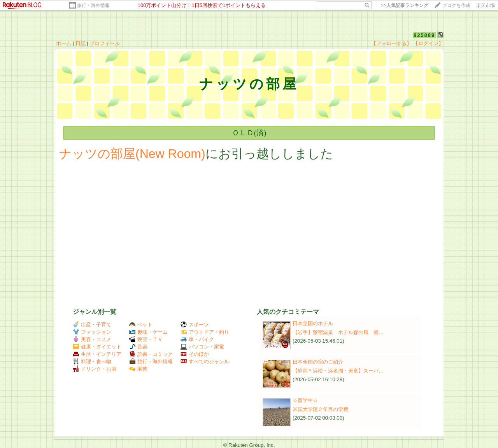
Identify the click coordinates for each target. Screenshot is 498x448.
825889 (424, 35)
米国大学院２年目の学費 (320, 409)
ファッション (92, 332)
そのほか (195, 354)
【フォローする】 (391, 43)
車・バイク (197, 339)
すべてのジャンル (205, 361)
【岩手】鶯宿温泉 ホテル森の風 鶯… (338, 332)
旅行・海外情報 (93, 5)
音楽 (138, 347)
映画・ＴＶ (146, 339)
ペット (141, 325)
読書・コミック (151, 354)
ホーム (64, 43)
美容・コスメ (92, 339)
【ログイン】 (428, 43)
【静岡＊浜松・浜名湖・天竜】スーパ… (338, 371)
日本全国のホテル (313, 323)
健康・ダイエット (97, 347)
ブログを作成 (456, 5)
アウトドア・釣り (205, 332)
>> (405, 5)
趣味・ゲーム (148, 332)
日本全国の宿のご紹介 (318, 362)
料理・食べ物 (92, 361)
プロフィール (105, 43)
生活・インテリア (97, 354)
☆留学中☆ (305, 400)
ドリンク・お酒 (95, 369)
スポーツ (195, 325)
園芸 (138, 369)
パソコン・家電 (202, 347)
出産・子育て (92, 325)
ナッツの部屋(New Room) (132, 154)
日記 (81, 43)
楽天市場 (486, 5)
